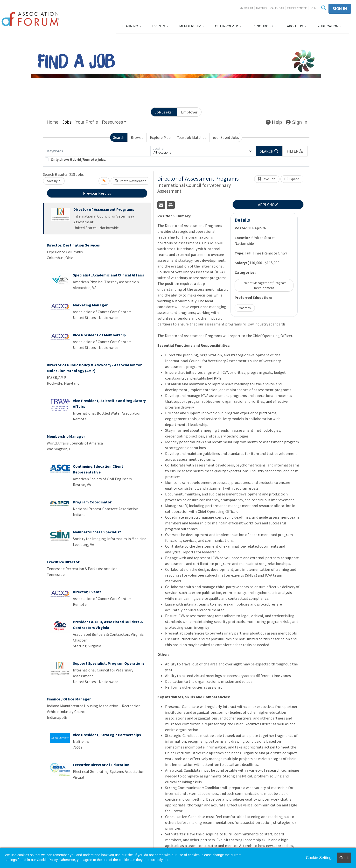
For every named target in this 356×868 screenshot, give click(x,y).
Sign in (340, 9)
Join (313, 8)
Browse (137, 137)
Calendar (277, 8)
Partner (262, 8)
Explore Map (160, 137)
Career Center (297, 8)
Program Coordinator (92, 502)
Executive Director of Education (101, 765)
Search (119, 137)
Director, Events (87, 592)
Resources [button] (113, 122)
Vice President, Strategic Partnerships (107, 735)
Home (53, 122)
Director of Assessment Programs (104, 209)
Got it (344, 858)
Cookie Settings (320, 858)
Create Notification (130, 181)
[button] (132, 26)
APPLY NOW (268, 205)
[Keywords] (98, 151)
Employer (189, 112)
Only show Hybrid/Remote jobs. (79, 159)
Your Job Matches (192, 137)
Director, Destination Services (73, 245)
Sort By (52, 181)
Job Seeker (164, 112)
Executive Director (63, 562)
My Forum (246, 8)
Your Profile (87, 122)
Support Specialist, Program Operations (109, 663)
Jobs (67, 122)
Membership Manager (66, 436)
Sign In (297, 122)
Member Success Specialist (97, 532)
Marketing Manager (90, 305)
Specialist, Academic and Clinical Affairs (108, 275)
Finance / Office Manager (69, 699)
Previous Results (97, 193)
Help (274, 122)
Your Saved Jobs (226, 137)
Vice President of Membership (99, 335)
